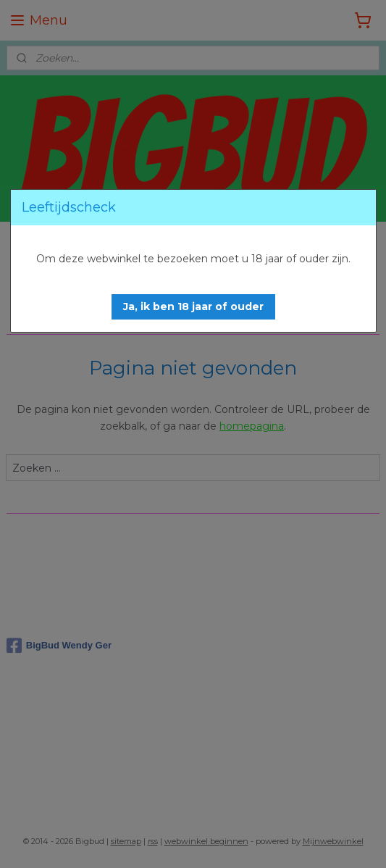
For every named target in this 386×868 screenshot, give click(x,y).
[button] (193, 307)
